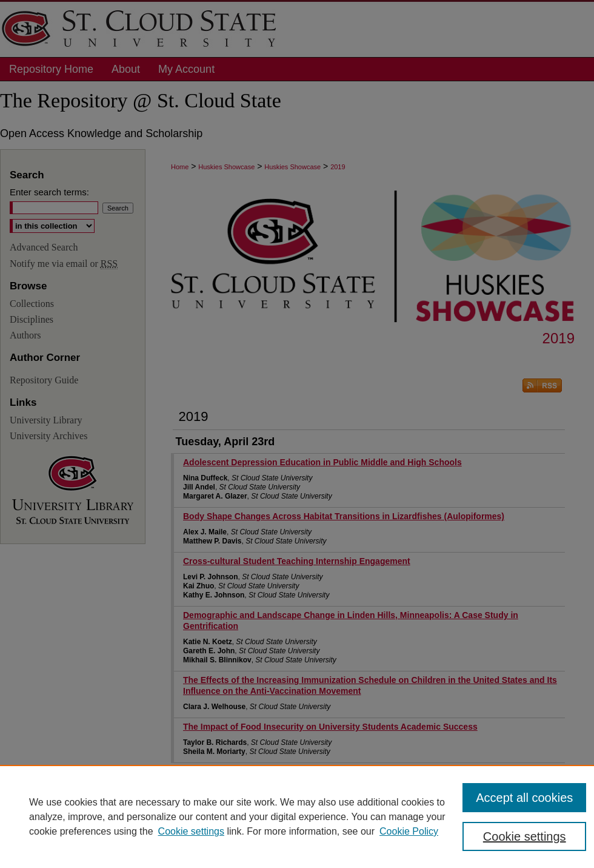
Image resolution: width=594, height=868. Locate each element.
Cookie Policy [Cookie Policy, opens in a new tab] (409, 831)
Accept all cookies (524, 798)
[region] (297, 816)
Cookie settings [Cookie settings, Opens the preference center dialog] (525, 836)
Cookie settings (191, 831)
